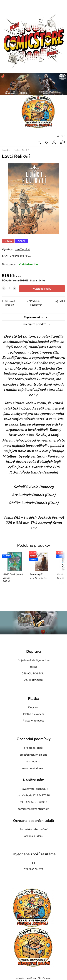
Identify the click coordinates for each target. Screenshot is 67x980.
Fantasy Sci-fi (20, 150)
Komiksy (6, 150)
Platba (33, 699)
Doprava (33, 651)
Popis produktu (33, 317)
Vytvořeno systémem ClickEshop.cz (34, 978)
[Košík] (62, 142)
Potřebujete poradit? (33, 324)
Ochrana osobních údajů (33, 821)
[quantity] (9, 288)
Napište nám (34, 780)
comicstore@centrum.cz (33, 809)
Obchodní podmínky (34, 739)
